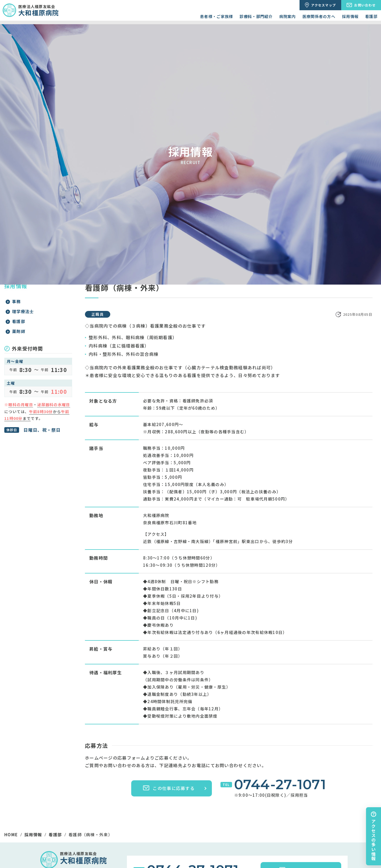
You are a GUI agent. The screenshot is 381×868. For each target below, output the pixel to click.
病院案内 (288, 16)
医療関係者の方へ (319, 16)
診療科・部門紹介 (256, 16)
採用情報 (350, 16)
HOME (11, 835)
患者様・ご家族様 (216, 16)
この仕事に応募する (169, 788)
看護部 (371, 16)
